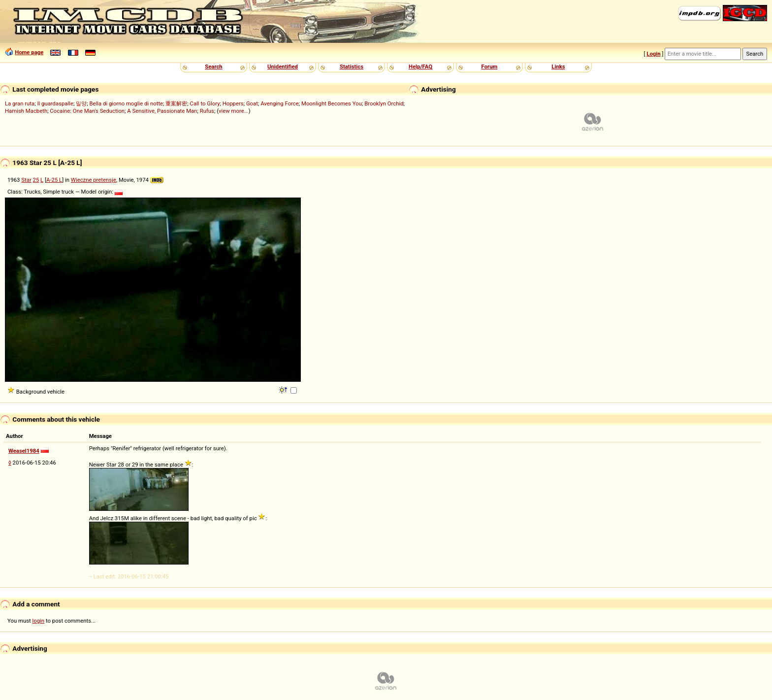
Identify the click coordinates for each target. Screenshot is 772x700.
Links (558, 67)
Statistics (352, 67)
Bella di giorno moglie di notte (126, 103)
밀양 (81, 103)
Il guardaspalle (55, 103)
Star (26, 180)
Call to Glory (205, 103)
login (39, 621)
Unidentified (283, 67)
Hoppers (233, 103)
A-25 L (54, 180)
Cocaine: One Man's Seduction (87, 111)
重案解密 (176, 103)
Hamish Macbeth (26, 111)
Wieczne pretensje (94, 180)
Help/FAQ (420, 67)
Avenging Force (280, 103)
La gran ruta (20, 103)
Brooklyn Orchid (384, 103)
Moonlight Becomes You (332, 103)
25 (36, 180)
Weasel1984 (24, 451)
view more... (234, 111)
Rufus (207, 111)
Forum (490, 67)
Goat (252, 103)
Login (653, 54)
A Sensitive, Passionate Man (162, 111)
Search (213, 67)
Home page (29, 52)
